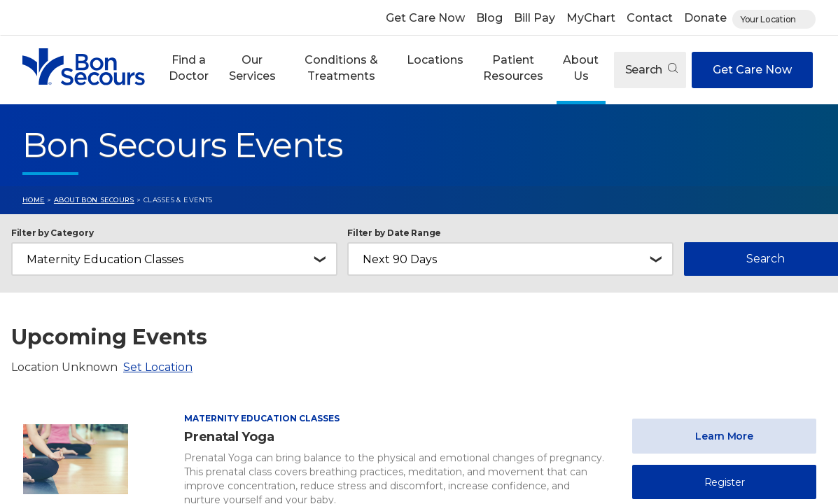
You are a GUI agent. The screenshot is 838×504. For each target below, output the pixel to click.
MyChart (591, 18)
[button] (189, 70)
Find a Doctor (189, 68)
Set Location (158, 367)
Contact (650, 18)
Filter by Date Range (394, 233)
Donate (705, 18)
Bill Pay (535, 18)
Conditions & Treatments (341, 68)
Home (34, 200)
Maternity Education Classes (262, 418)
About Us (581, 68)
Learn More (724, 436)
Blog (489, 18)
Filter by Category (52, 233)
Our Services (252, 68)
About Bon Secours (94, 200)
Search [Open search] (651, 70)
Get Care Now (425, 18)
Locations (435, 60)
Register (725, 482)
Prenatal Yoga (229, 437)
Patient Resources (513, 68)
